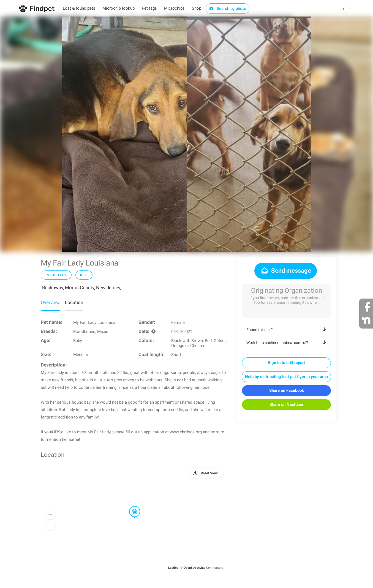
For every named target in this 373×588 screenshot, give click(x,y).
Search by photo (228, 9)
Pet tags (149, 8)
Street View (209, 473)
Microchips (174, 8)
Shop (197, 8)
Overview (50, 302)
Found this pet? (287, 330)
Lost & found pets (79, 8)
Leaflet (173, 568)
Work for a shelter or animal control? (287, 343)
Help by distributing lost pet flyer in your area (286, 377)
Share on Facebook (287, 390)
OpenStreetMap (194, 568)
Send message (286, 271)
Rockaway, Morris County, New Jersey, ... (84, 288)
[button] (131, 506)
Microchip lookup (119, 8)
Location (74, 302)
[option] (124, 134)
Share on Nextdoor (286, 404)
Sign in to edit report (286, 363)
